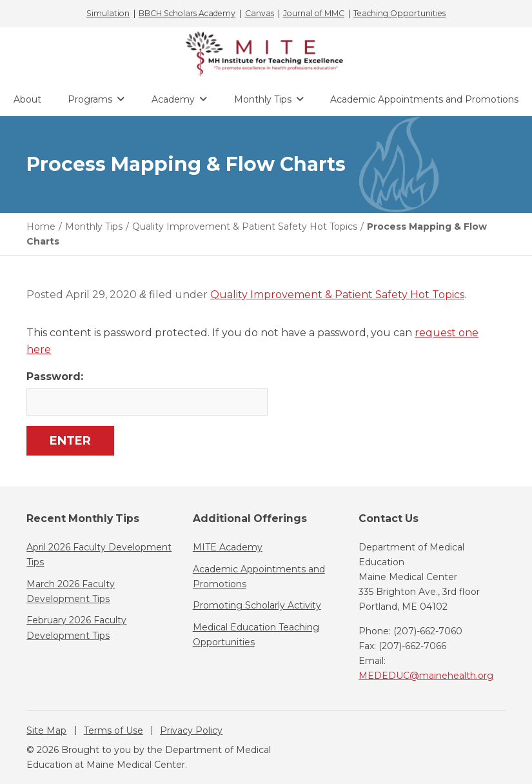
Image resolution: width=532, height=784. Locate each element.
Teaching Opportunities (399, 14)
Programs (90, 99)
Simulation (108, 14)
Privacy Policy (191, 730)
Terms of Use (113, 730)
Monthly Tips (263, 99)
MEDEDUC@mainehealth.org (426, 676)
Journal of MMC (314, 14)
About (27, 99)
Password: (146, 393)
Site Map (46, 730)
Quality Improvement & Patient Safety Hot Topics (337, 295)
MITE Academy (228, 547)
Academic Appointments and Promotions (424, 99)
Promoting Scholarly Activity (257, 605)
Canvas (260, 14)
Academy (173, 99)
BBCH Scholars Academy (187, 14)
